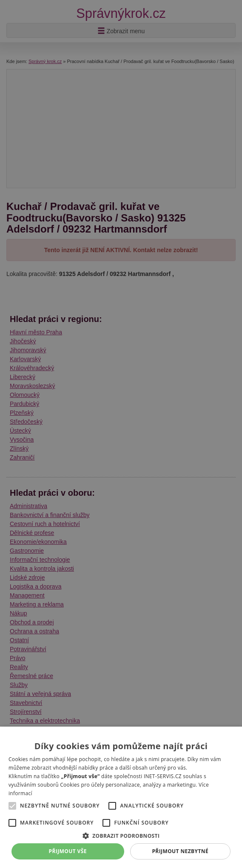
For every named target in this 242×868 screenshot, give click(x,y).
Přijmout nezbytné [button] (180, 851)
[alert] (121, 434)
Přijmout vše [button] (68, 851)
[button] (121, 835)
